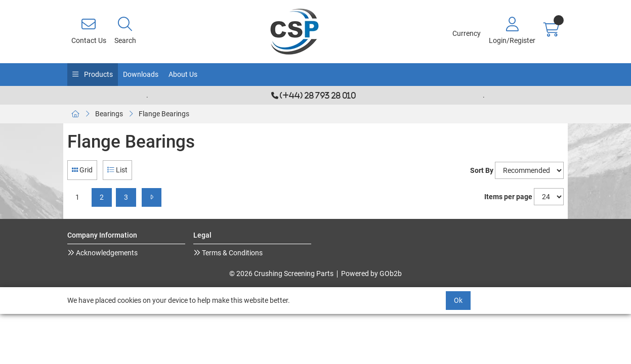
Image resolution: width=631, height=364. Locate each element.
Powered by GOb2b (371, 274)
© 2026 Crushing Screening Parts (281, 274)
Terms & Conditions (232, 253)
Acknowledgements (106, 253)
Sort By (482, 170)
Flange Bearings (164, 114)
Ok (458, 300)
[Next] (152, 197)
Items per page (508, 197)
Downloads (141, 74)
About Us (183, 74)
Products (98, 74)
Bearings (109, 114)
